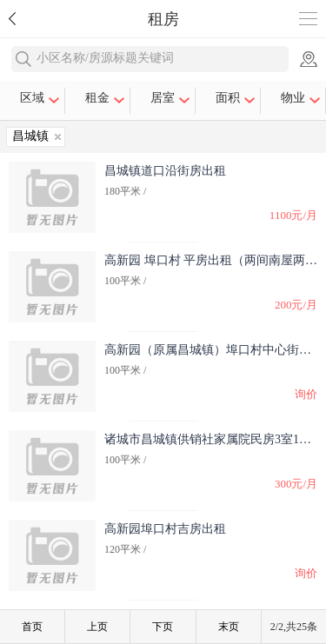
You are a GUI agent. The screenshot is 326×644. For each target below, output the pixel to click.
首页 (32, 627)
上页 (97, 627)
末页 (229, 627)
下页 (163, 627)
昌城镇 (30, 136)
